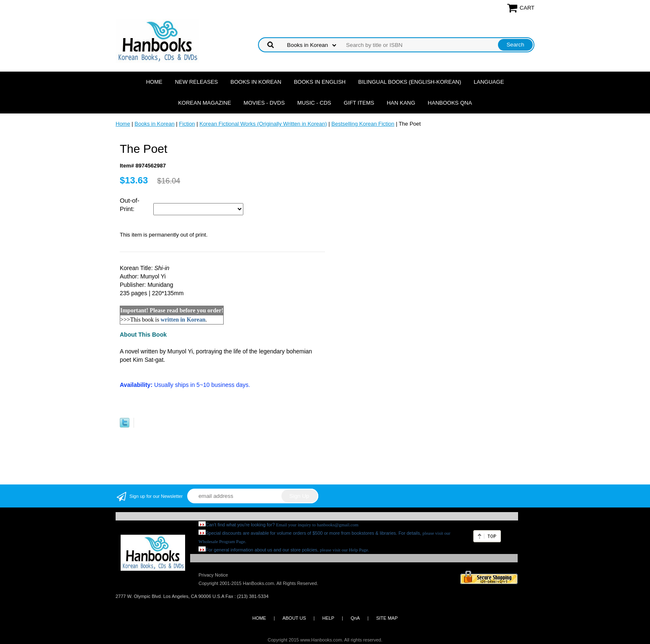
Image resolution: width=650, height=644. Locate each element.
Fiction (187, 124)
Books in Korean (256, 82)
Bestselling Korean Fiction (363, 124)
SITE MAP (387, 618)
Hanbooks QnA (450, 103)
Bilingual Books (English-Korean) (410, 82)
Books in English (320, 82)
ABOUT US (294, 618)
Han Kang (401, 103)
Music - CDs (314, 103)
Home (154, 82)
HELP (328, 618)
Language (489, 82)
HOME (259, 618)
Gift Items (359, 103)
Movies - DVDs (264, 103)
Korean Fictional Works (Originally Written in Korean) (263, 124)
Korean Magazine (204, 103)
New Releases (197, 82)
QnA (355, 618)
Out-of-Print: (130, 205)
